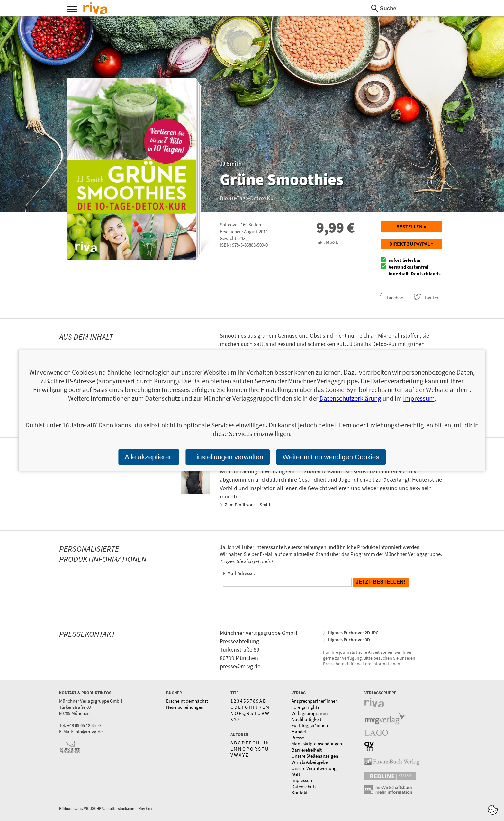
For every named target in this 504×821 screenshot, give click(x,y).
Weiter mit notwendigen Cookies (331, 457)
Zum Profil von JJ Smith (248, 505)
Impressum (302, 780)
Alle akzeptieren (149, 457)
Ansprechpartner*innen (315, 701)
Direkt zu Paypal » (411, 244)
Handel (299, 731)
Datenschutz (304, 786)
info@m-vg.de (88, 731)
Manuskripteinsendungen (317, 744)
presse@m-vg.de (240, 666)
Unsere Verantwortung (314, 768)
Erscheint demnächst (187, 701)
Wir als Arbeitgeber (310, 762)
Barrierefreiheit (307, 750)
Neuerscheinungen (185, 707)
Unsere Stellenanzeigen (315, 756)
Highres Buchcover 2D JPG (353, 633)
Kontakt (300, 793)
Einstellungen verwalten (228, 457)
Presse (298, 738)
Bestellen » (411, 226)
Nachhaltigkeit (306, 719)
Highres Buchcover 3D (349, 640)
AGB (296, 774)
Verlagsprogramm (310, 713)
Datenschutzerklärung (350, 398)
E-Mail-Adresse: (239, 573)
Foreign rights (305, 707)
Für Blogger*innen (310, 725)
